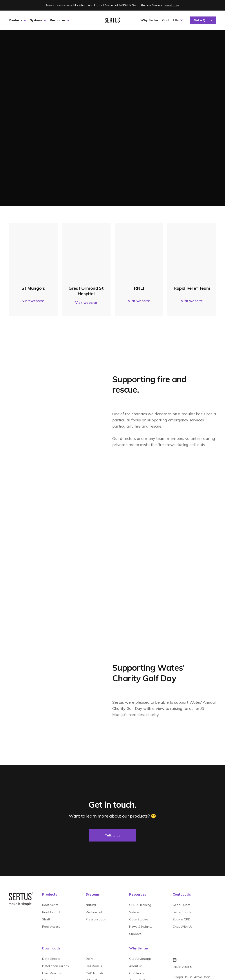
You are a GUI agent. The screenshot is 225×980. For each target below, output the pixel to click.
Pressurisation (96, 919)
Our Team (136, 973)
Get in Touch (182, 912)
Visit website (33, 301)
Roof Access (51, 927)
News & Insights (141, 927)
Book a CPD (181, 919)
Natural (91, 905)
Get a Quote (203, 20)
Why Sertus (149, 20)
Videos (134, 912)
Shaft (46, 919)
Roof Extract (51, 912)
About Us (136, 966)
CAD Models (95, 973)
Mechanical (94, 912)
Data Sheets (51, 959)
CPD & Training (140, 905)
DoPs (90, 959)
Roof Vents (50, 905)
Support (135, 934)
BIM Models (94, 966)
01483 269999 (182, 967)
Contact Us (172, 20)
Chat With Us (182, 927)
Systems (38, 20)
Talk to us (112, 835)
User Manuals (52, 973)
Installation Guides (55, 966)
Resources (60, 20)
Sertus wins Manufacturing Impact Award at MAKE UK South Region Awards (112, 5)
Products (17, 20)
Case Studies (139, 919)
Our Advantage (140, 959)
